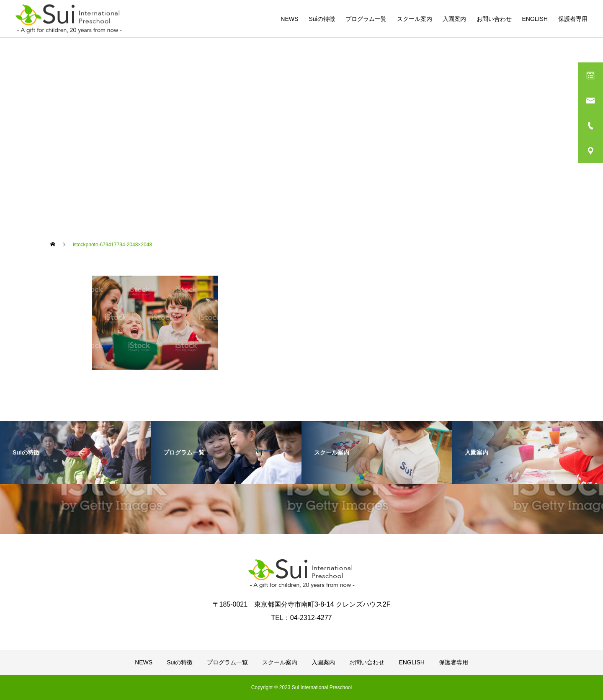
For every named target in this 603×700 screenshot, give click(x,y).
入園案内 (454, 19)
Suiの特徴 (322, 19)
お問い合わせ (494, 19)
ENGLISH (535, 19)
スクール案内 (415, 19)
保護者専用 (573, 19)
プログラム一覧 (366, 19)
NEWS (289, 19)
